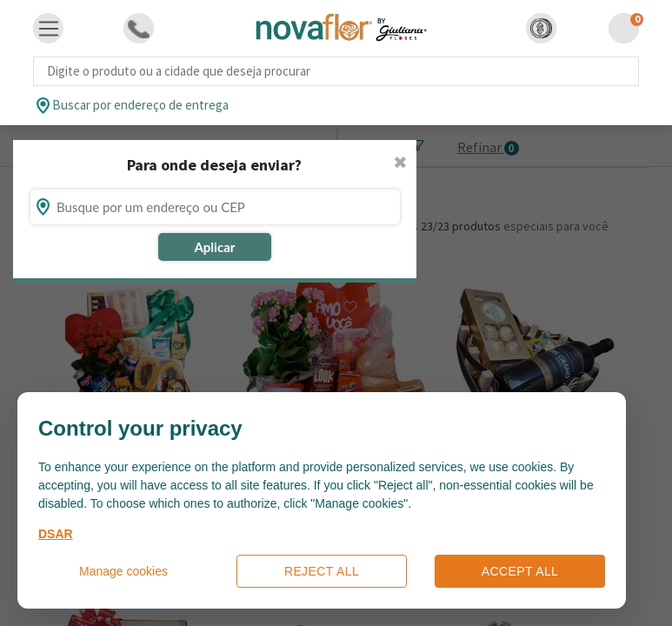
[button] (541, 28)
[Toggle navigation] (49, 29)
